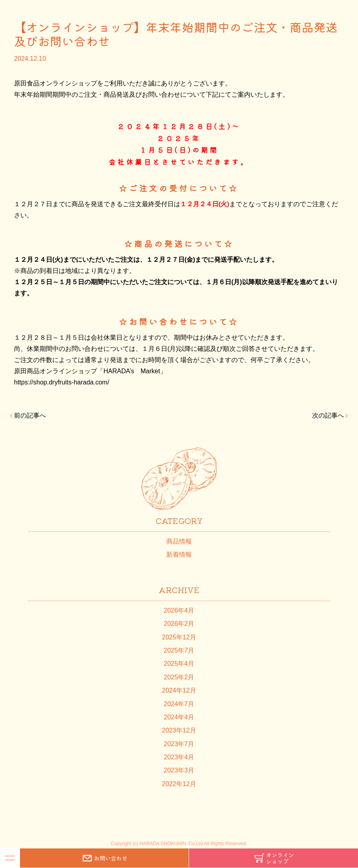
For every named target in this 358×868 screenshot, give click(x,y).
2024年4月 (179, 717)
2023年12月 (179, 730)
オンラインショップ (274, 858)
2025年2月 (179, 677)
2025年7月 (179, 650)
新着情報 (179, 554)
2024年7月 (179, 704)
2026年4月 (179, 610)
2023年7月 (179, 744)
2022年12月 (179, 784)
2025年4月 (179, 664)
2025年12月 (179, 637)
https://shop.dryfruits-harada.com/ (62, 382)
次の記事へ (328, 415)
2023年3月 (179, 770)
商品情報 (179, 541)
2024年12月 (179, 690)
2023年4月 (179, 757)
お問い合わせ (104, 858)
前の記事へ (30, 415)
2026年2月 (179, 624)
